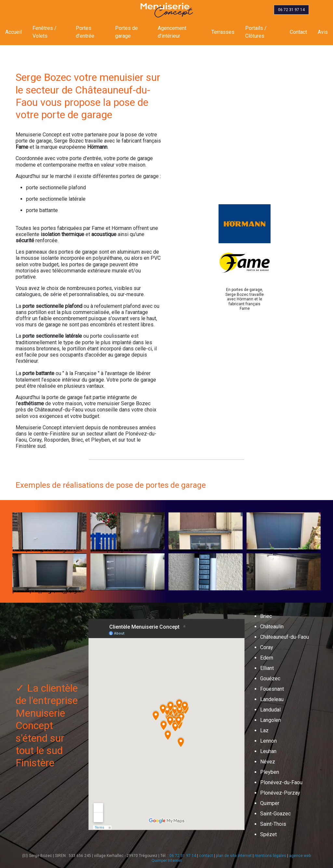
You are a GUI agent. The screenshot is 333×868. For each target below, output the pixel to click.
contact (206, 856)
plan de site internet (234, 856)
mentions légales (270, 856)
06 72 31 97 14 (183, 856)
